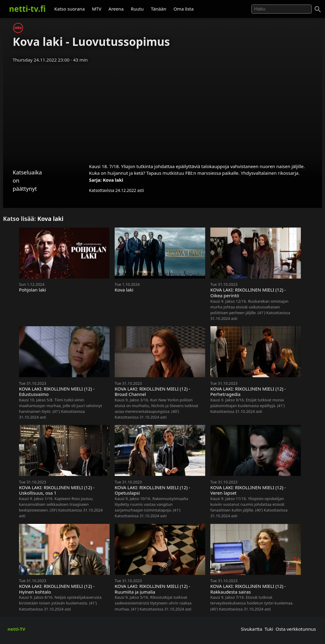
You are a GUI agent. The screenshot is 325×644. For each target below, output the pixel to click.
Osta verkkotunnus (296, 629)
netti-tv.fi (27, 9)
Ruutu (137, 9)
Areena (116, 9)
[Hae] (282, 9)
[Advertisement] (162, 111)
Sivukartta (252, 629)
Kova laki (113, 180)
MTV (97, 9)
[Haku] (318, 9)
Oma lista (184, 9)
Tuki (269, 629)
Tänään (159, 9)
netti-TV (16, 629)
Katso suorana (70, 9)
